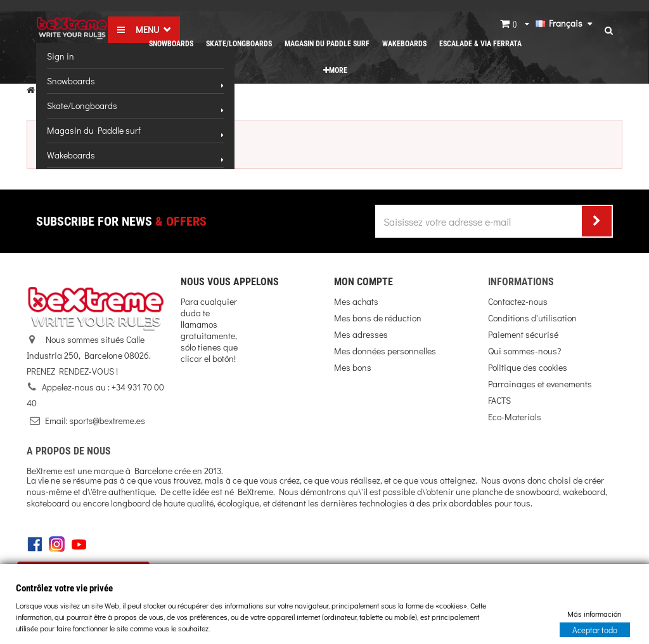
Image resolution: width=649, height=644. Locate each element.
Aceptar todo (595, 629)
